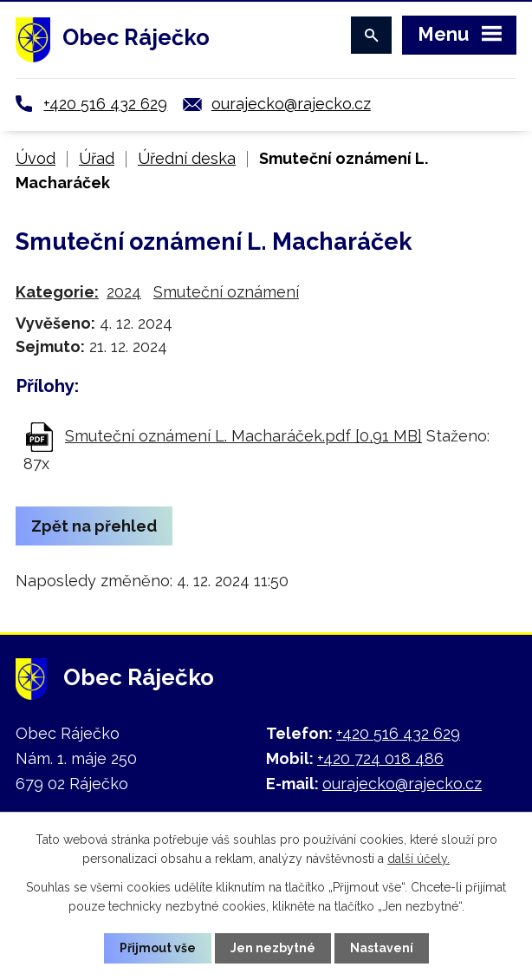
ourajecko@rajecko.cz (291, 104)
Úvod (36, 158)
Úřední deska (187, 158)
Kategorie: (57, 292)
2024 (124, 292)
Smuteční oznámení (226, 292)
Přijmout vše (158, 948)
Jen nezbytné (273, 948)
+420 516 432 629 (105, 104)
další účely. (418, 859)
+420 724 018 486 (380, 758)
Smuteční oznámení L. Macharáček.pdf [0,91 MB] (243, 436)
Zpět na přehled (94, 526)
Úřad (97, 158)
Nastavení (382, 948)
